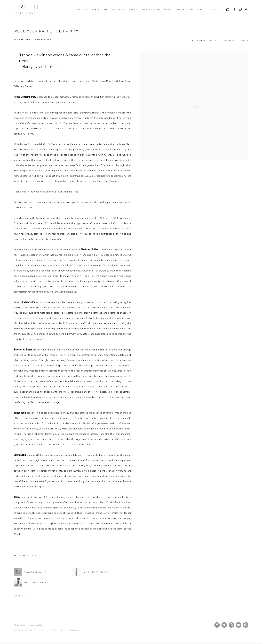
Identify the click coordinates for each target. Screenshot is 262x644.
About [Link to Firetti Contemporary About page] (202, 9)
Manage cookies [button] (36, 625)
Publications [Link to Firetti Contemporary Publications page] (185, 9)
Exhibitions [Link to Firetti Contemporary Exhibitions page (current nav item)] (100, 9)
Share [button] (20, 596)
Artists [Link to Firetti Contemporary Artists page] (82, 9)
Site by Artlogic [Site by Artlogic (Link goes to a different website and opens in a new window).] (71, 630)
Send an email (246, 625)
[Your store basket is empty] (228, 10)
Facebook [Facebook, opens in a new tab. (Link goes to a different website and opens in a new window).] (235, 10)
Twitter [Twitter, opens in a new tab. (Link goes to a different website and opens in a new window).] (246, 10)
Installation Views (223, 40)
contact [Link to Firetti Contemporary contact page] (216, 9)
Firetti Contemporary (26, 9)
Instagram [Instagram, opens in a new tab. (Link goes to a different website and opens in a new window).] (240, 10)
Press (244, 40)
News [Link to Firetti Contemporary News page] (168, 9)
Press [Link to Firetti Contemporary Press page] (133, 9)
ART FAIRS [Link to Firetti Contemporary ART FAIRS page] (118, 9)
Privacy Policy (19, 625)
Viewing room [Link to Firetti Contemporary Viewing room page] (151, 9)
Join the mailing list (239, 625)
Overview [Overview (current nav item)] (199, 40)
